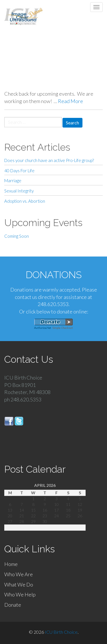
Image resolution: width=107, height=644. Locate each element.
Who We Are (19, 574)
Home (11, 564)
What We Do (19, 584)
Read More (70, 101)
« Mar (22, 527)
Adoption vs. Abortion (25, 201)
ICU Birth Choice (61, 632)
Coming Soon (17, 236)
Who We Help (20, 594)
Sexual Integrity (19, 191)
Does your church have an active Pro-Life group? (49, 160)
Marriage (13, 181)
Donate (13, 605)
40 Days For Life (19, 171)
